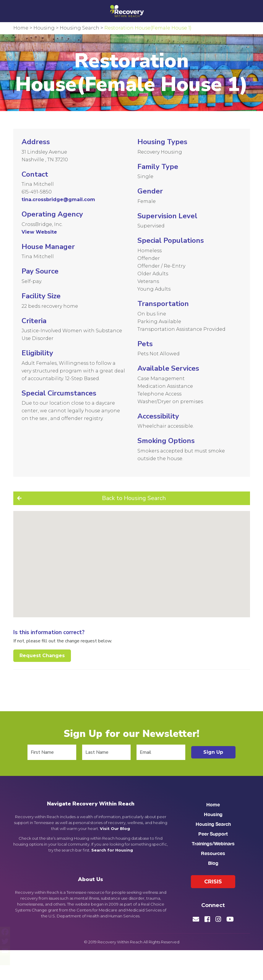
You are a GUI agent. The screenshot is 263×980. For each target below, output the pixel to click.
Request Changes (42, 656)
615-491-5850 (37, 192)
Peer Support (213, 834)
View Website (39, 232)
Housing (213, 814)
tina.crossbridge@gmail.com (58, 200)
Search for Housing (112, 850)
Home (213, 804)
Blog (213, 863)
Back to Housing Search (134, 498)
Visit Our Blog (115, 828)
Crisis (213, 882)
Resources (213, 853)
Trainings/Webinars (213, 843)
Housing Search (213, 824)
